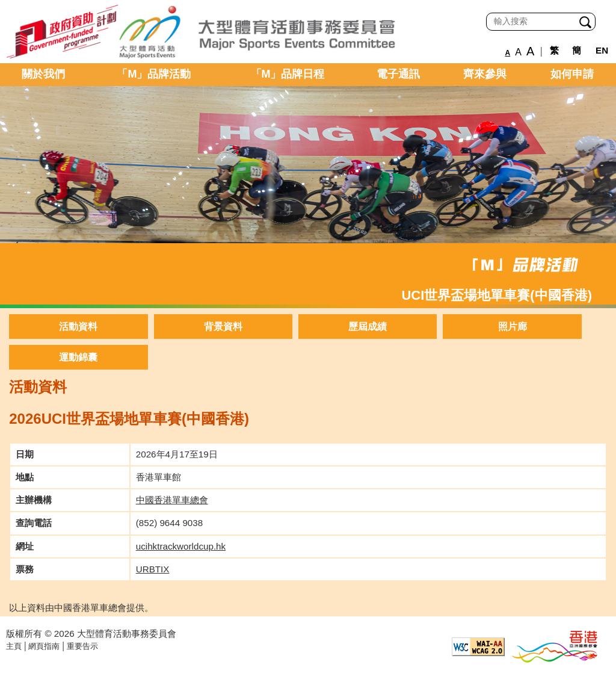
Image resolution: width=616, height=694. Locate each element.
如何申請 (572, 74)
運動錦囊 (78, 357)
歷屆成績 (368, 327)
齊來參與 (485, 74)
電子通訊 (398, 74)
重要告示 (82, 646)
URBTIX (153, 569)
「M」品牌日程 (288, 74)
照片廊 (513, 327)
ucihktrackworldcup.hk (181, 546)
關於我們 (43, 74)
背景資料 (223, 327)
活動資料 (78, 327)
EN (602, 50)
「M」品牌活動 (154, 74)
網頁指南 (44, 646)
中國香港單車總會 (172, 500)
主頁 (14, 646)
